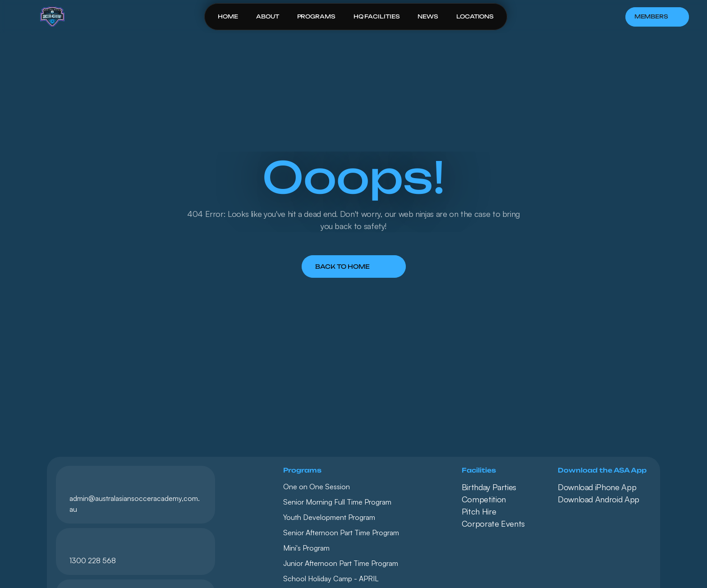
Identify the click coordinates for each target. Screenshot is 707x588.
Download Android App (599, 499)
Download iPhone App (597, 487)
